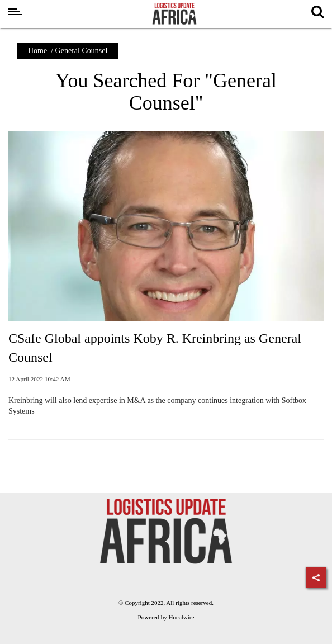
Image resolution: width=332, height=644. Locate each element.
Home (37, 51)
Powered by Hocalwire (166, 617)
